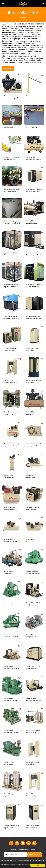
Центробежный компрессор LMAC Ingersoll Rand (10, 604)
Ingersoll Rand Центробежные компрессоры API (32, 636)
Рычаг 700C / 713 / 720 (34, 128)
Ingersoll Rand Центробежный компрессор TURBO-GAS (12, 763)
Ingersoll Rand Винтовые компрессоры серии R (34, 190)
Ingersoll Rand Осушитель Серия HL (33, 795)
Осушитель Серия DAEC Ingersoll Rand (11, 827)
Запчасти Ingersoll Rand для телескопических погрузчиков (11, 190)
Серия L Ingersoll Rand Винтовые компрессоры (11, 318)
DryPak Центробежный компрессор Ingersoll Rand (33, 731)
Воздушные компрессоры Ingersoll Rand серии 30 (11, 97)
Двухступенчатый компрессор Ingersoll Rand (10, 540)
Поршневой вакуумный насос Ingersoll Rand (34, 445)
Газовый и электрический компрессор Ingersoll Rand (33, 477)
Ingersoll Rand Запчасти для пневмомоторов (11, 158)
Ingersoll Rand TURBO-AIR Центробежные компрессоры (34, 604)
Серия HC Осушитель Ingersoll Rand (11, 795)
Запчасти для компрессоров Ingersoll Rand (34, 159)
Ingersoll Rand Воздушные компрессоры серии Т (33, 413)
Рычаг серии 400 (9, 128)
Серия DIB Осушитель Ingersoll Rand (11, 413)
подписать (35, 855)
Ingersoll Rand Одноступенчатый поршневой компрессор (11, 477)
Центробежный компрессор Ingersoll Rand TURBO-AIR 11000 (12, 700)
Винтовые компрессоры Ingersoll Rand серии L (11, 286)
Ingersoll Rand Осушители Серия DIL (11, 381)
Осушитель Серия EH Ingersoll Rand (33, 763)
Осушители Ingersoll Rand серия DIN (10, 349)
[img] (12, 83)
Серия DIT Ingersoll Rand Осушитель (33, 827)
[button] (3, 4)
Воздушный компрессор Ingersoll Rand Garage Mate (11, 445)
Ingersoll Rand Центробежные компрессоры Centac (33, 222)
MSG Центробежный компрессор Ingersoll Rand (33, 572)
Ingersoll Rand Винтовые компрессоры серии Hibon (34, 286)
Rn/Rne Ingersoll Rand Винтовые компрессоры (34, 318)
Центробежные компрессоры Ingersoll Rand (11, 731)
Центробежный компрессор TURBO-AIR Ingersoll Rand (11, 636)
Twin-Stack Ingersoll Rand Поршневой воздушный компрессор (34, 509)
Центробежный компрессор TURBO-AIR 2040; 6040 (34, 700)
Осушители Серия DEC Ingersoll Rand (34, 349)
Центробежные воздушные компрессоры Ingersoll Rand (11, 572)
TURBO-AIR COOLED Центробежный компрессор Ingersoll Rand (33, 668)
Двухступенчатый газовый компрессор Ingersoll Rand (10, 509)
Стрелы (29, 96)
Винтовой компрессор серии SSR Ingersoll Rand (12, 222)
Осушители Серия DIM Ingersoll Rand (33, 381)
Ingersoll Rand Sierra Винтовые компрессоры (11, 254)
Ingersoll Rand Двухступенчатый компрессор (32, 540)
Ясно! (38, 865)
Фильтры (8, 69)
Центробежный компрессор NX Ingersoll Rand (12, 668)
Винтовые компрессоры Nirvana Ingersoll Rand (34, 254)
